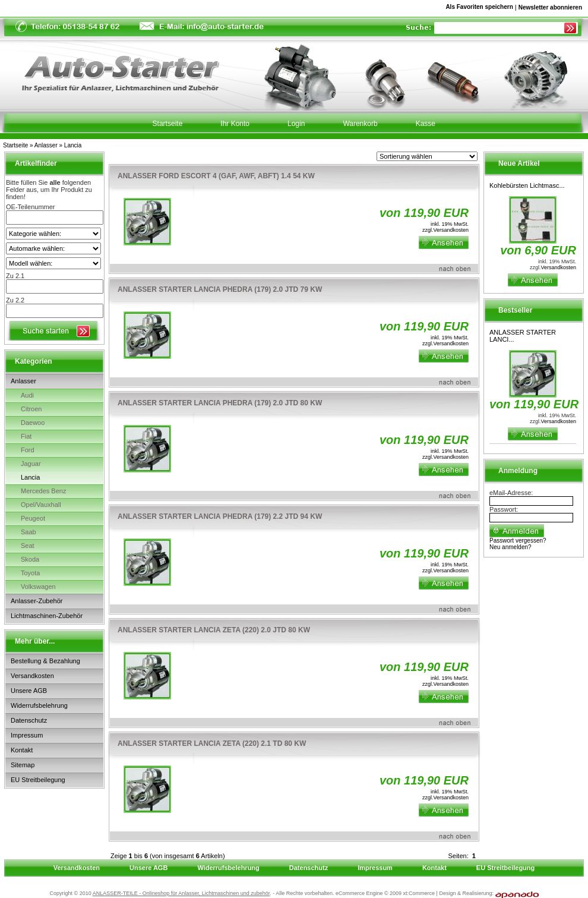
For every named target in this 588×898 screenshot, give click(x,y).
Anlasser (46, 145)
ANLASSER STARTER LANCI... (523, 336)
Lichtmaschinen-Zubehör (47, 616)
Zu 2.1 (15, 276)
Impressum (27, 735)
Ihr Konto (235, 124)
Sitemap (23, 765)
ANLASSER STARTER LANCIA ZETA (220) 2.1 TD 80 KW (212, 743)
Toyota (30, 573)
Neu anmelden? (510, 547)
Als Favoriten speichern (479, 9)
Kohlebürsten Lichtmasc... (527, 185)
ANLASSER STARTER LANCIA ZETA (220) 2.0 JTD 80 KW (214, 630)
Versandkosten (32, 676)
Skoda (30, 559)
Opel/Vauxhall (41, 505)
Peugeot (33, 518)
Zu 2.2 (15, 300)
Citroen (31, 409)
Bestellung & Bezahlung (45, 661)
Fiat (26, 436)
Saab (29, 532)
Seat (28, 546)
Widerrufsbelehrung (39, 705)
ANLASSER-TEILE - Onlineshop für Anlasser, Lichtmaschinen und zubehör (181, 893)
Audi (27, 395)
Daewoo (33, 423)
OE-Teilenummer (31, 207)
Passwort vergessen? (518, 541)
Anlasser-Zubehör (37, 601)
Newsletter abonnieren (550, 7)
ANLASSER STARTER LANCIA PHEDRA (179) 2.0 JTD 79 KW (220, 289)
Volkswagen (38, 587)
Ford (28, 450)
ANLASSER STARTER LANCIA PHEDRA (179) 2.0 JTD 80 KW (220, 403)
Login (296, 124)
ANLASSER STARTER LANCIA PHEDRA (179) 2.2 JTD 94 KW (220, 516)
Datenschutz (29, 720)
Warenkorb (360, 124)
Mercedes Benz (43, 491)
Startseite (15, 145)
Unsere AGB (29, 691)
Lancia (73, 145)
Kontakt (22, 750)
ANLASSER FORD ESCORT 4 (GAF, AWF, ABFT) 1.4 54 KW (216, 176)
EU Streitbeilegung (38, 780)
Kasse (426, 124)
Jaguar (31, 464)
